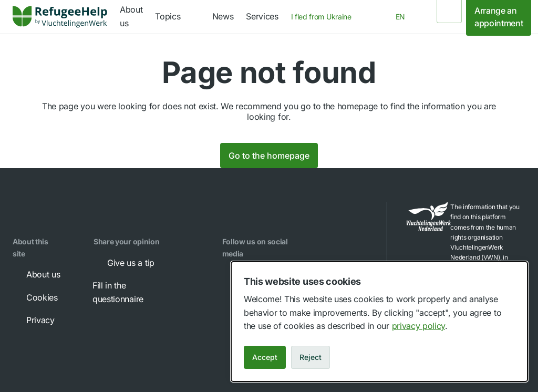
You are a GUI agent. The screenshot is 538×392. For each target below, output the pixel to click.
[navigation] (177, 17)
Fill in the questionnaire (141, 292)
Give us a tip (123, 263)
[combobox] (324, 17)
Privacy (33, 320)
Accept (265, 357)
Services (262, 16)
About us (36, 274)
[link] (60, 17)
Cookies (35, 297)
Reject (311, 357)
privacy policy (419, 326)
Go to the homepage (269, 156)
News (223, 16)
